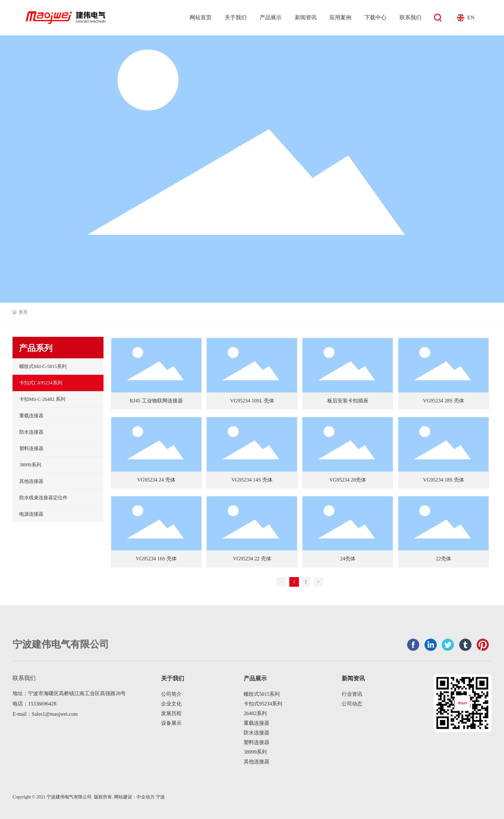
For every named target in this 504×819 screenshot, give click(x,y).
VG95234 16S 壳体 (156, 559)
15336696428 (42, 704)
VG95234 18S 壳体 (444, 480)
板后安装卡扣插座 (348, 401)
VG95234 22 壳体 (252, 559)
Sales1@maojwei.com (55, 714)
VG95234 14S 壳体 (252, 480)
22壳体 (444, 559)
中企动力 (146, 797)
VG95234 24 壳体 (156, 480)
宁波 (160, 797)
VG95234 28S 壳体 (444, 401)
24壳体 (348, 559)
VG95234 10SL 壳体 (252, 401)
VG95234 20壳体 (348, 480)
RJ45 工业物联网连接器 (156, 401)
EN (471, 18)
